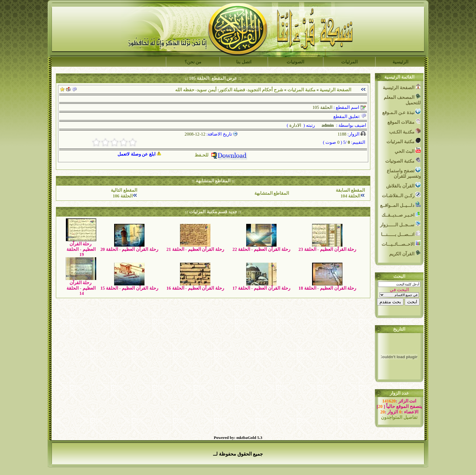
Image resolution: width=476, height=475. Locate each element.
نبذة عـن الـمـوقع (401, 112)
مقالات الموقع (404, 121)
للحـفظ (221, 155)
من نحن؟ (193, 62)
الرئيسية (400, 62)
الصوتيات (295, 62)
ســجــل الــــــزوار (400, 224)
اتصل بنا (244, 62)
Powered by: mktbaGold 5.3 (238, 438)
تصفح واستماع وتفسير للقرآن (404, 173)
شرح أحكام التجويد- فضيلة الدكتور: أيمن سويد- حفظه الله (229, 90)
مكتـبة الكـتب (405, 131)
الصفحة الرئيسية (335, 90)
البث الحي (408, 151)
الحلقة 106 (123, 196)
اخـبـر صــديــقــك (401, 214)
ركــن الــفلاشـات (401, 195)
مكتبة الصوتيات (403, 160)
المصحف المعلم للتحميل (402, 99)
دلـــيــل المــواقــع (400, 205)
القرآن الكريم (405, 253)
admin (327, 125)
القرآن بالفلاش (403, 185)
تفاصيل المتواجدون (399, 417)
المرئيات (349, 62)
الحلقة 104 (351, 196)
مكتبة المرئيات (301, 90)
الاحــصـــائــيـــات (401, 243)
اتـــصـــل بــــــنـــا (401, 234)
